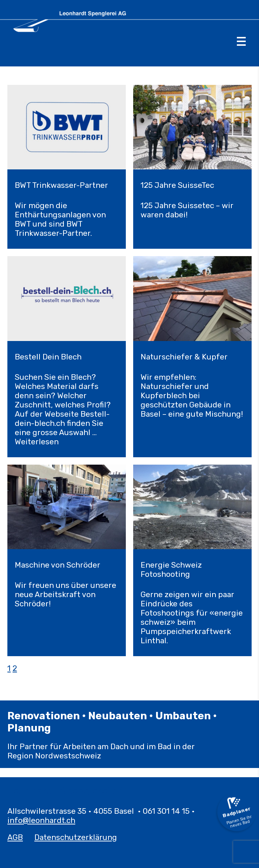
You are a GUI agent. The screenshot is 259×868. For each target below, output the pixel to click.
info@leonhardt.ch (41, 820)
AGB (15, 837)
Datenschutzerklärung (76, 837)
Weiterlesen (37, 442)
